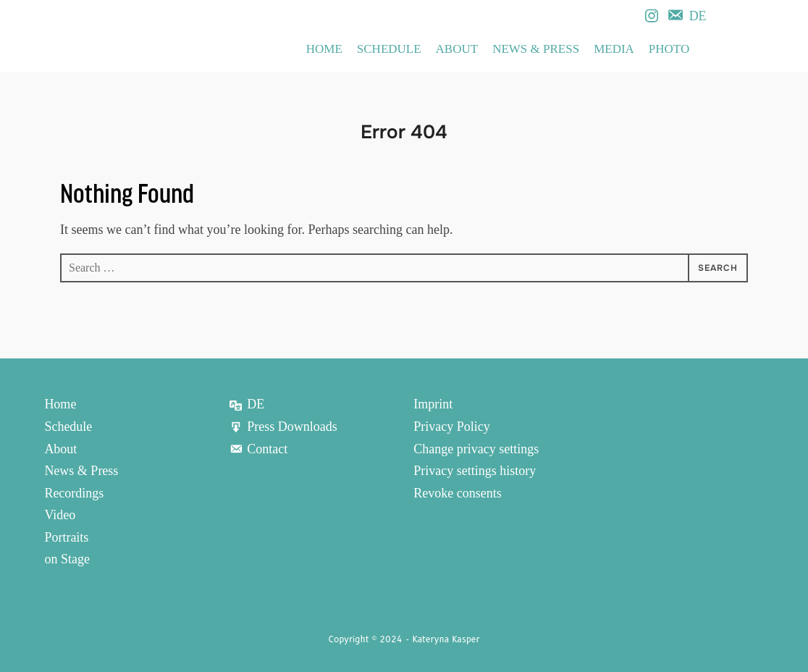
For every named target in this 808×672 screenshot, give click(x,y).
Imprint (433, 404)
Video (60, 515)
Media (614, 49)
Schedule (389, 49)
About (457, 49)
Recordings (74, 493)
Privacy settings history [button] (475, 471)
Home (324, 49)
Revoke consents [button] (457, 493)
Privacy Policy (452, 427)
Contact (258, 449)
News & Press (536, 49)
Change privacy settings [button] (476, 449)
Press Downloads (283, 427)
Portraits (66, 537)
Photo (669, 49)
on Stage (67, 559)
